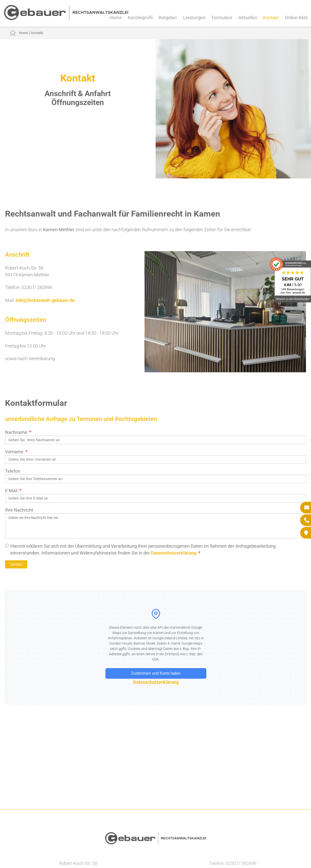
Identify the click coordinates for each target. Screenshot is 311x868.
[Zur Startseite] (66, 19)
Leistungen (194, 18)
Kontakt (271, 18)
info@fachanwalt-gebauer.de (45, 300)
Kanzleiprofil (140, 18)
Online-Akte (296, 18)
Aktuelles (248, 18)
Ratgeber (168, 18)
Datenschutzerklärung (174, 553)
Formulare (222, 18)
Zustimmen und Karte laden (156, 673)
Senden (16, 564)
